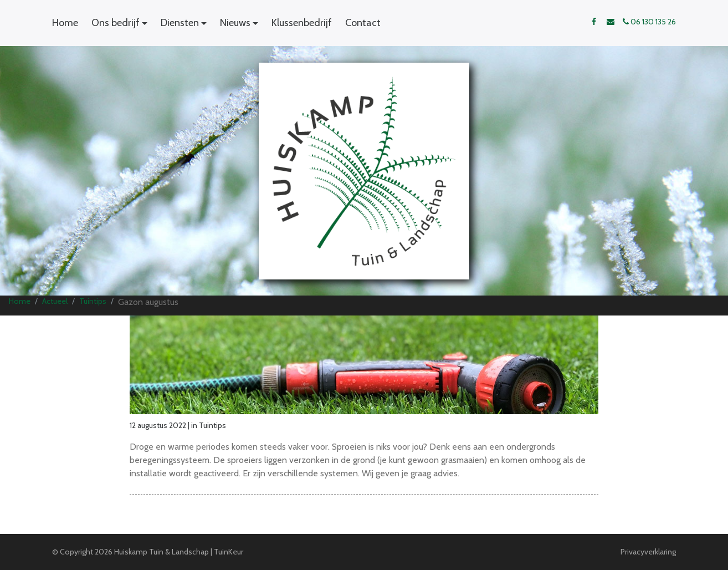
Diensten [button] (180, 23)
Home (65, 23)
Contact (363, 23)
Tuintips (93, 301)
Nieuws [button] (235, 23)
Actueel (55, 301)
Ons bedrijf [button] (116, 23)
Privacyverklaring (648, 552)
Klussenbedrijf (302, 23)
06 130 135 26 (649, 22)
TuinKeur (229, 552)
